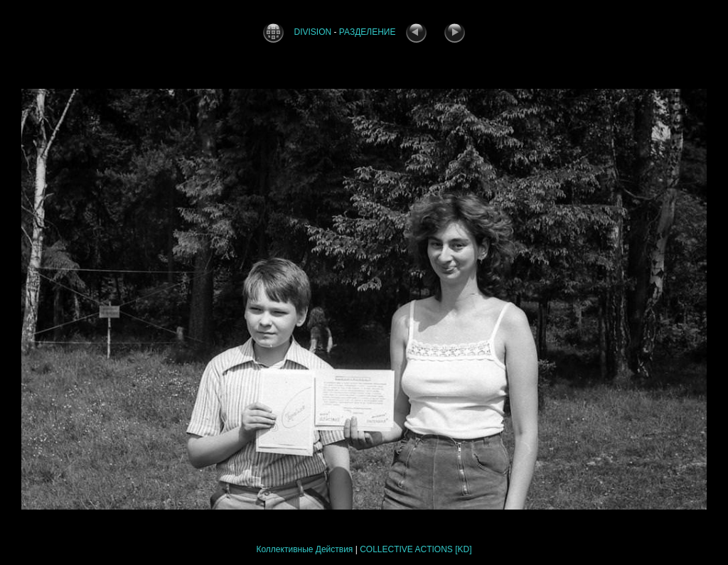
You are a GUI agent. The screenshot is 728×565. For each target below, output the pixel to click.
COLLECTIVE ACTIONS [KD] (416, 549)
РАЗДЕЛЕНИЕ (368, 32)
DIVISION (313, 32)
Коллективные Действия (304, 549)
